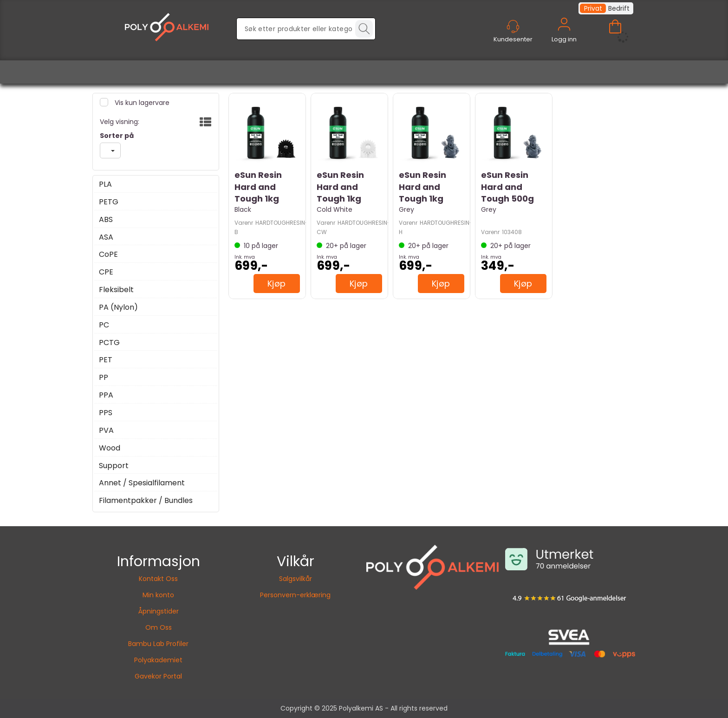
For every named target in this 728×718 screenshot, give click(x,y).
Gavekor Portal (158, 676)
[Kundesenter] (513, 26)
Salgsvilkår (296, 579)
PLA (105, 184)
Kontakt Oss (158, 579)
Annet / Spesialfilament (142, 483)
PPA (106, 395)
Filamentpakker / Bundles (146, 501)
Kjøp (277, 284)
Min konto (158, 595)
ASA (106, 237)
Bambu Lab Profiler (158, 644)
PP (104, 378)
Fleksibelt (116, 290)
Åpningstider (159, 611)
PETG (109, 202)
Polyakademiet (158, 660)
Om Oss (159, 627)
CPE (106, 272)
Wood (110, 448)
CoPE (108, 255)
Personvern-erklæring (295, 595)
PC (104, 325)
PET (106, 360)
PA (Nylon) (118, 307)
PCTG (109, 343)
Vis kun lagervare (141, 103)
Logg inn (564, 35)
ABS (106, 220)
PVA (106, 431)
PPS (106, 413)
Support (114, 466)
